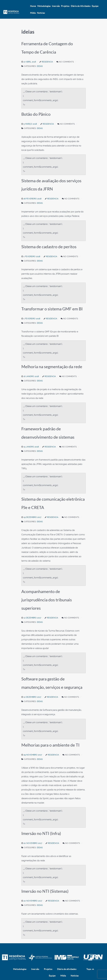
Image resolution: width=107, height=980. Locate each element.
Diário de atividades (67, 963)
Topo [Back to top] (90, 963)
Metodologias (20, 963)
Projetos (48, 963)
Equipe (52, 970)
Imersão (35, 963)
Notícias (75, 970)
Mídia (63, 970)
